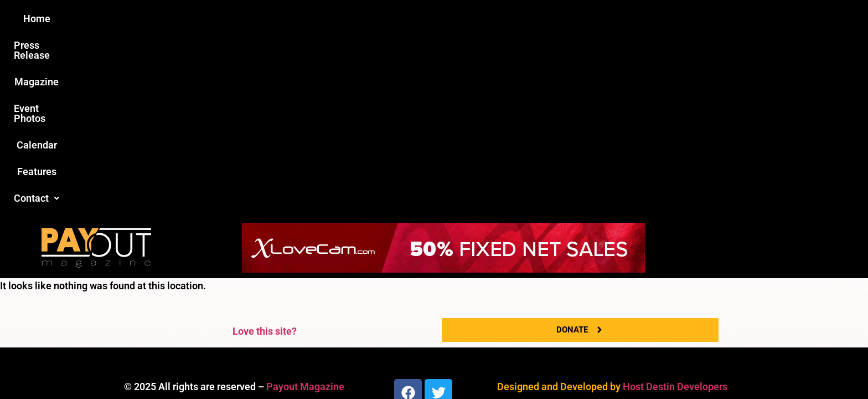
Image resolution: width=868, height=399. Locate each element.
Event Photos (439, 19)
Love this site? (265, 152)
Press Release (300, 19)
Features (562, 19)
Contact (621, 19)
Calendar (505, 19)
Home (238, 19)
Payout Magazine (305, 207)
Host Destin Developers (675, 207)
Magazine (371, 19)
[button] (621, 19)
